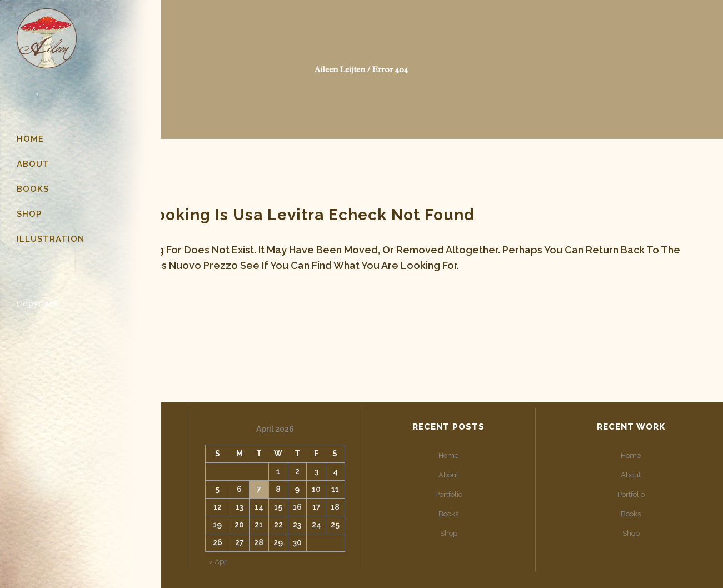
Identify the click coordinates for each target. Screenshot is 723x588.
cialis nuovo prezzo (190, 265)
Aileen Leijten (340, 70)
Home (448, 455)
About (448, 475)
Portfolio (449, 494)
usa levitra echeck (310, 215)
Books (448, 514)
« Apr (218, 562)
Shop (449, 533)
